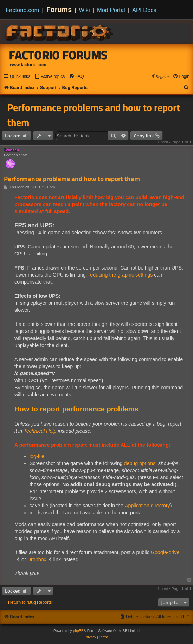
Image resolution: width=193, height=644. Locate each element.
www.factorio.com (28, 65)
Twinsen (11, 150)
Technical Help (41, 431)
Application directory (147, 506)
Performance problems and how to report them (94, 115)
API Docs (144, 10)
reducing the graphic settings (121, 275)
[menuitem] (50, 77)
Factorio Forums (58, 55)
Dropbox (37, 559)
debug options (140, 463)
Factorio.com (22, 10)
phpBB (78, 631)
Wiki (85, 10)
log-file (37, 456)
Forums (59, 10)
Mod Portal (111, 10)
